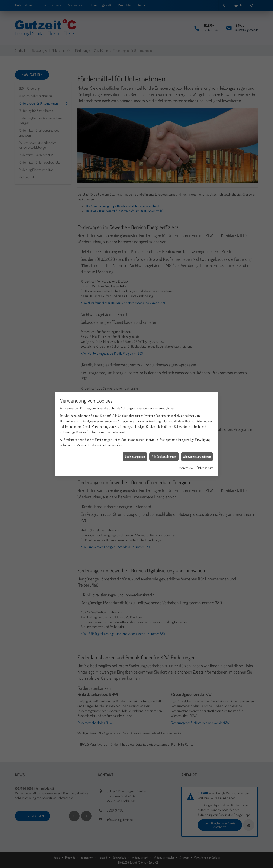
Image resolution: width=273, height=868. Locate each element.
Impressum (185, 448)
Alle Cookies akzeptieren (197, 437)
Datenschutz (205, 448)
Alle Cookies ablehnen (164, 437)
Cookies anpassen (135, 437)
